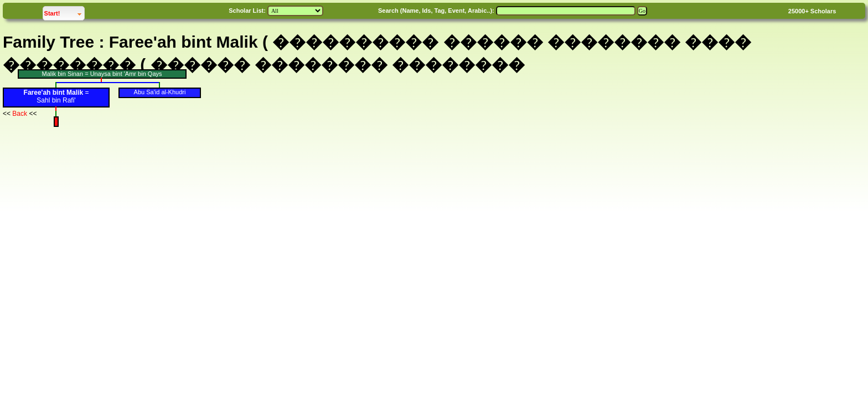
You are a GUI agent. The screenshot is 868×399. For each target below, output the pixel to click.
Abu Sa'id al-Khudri (160, 92)
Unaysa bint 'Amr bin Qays (126, 74)
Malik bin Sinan (62, 74)
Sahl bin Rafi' (56, 100)
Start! (64, 12)
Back (20, 114)
